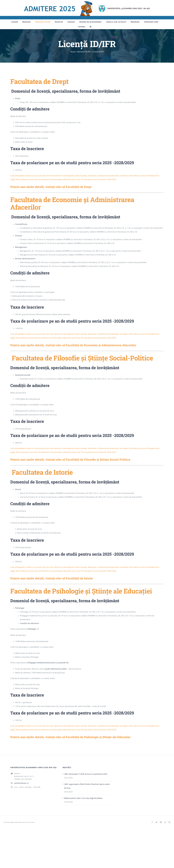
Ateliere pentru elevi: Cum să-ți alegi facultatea (83, 798)
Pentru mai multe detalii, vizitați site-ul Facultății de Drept (51, 187)
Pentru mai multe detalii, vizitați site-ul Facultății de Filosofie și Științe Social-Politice (70, 460)
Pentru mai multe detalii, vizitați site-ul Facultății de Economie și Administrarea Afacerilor (73, 345)
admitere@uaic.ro (21, 783)
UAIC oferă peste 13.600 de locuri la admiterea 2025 (86, 774)
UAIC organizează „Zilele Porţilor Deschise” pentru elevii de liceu (87, 786)
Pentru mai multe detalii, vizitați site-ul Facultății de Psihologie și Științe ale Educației (70, 737)
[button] (91, 27)
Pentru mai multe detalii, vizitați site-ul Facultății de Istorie (52, 578)
